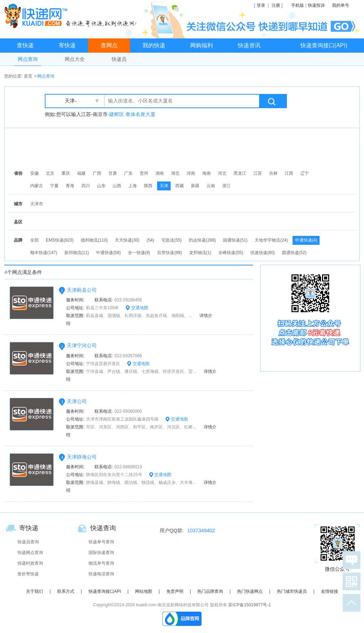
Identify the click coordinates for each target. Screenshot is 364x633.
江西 (289, 173)
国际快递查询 (101, 553)
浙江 (226, 186)
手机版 (298, 5)
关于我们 (34, 591)
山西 (117, 186)
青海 (70, 186)
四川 (86, 186)
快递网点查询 (30, 553)
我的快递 (154, 45)
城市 (18, 204)
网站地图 (144, 591)
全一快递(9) (139, 253)
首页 (28, 76)
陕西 (148, 186)
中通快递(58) (108, 253)
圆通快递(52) (294, 253)
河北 (222, 173)
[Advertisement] (184, 148)
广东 (128, 173)
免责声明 (175, 591)
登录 (261, 5)
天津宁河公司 (82, 345)
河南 (191, 173)
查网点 (109, 45)
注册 (276, 5)
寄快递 (67, 45)
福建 (81, 173)
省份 (18, 173)
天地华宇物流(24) (271, 240)
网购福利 (202, 45)
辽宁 (305, 173)
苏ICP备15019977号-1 (250, 605)
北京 (50, 173)
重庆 (66, 173)
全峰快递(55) (231, 253)
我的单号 (341, 5)
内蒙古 (37, 186)
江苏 (258, 173)
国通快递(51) (235, 240)
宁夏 (54, 186)
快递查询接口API (105, 591)
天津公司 (77, 401)
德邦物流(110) (94, 240)
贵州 (144, 173)
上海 (133, 186)
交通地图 (137, 308)
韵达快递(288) (202, 240)
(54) (150, 240)
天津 (164, 186)
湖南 (160, 173)
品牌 (18, 240)
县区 (18, 222)
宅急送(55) (172, 240)
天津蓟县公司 (82, 290)
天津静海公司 (82, 457)
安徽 (34, 173)
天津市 (37, 204)
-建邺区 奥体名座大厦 (132, 114)
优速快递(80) (263, 253)
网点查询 (28, 59)
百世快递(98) (169, 253)
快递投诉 (316, 5)
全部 (34, 240)
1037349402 (201, 531)
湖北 (175, 173)
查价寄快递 (28, 574)
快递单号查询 (101, 542)
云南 (211, 186)
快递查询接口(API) (324, 45)
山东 (101, 186)
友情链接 (330, 591)
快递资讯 (249, 45)
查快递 (25, 45)
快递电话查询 (101, 574)
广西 (97, 173)
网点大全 (75, 59)
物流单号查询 (101, 563)
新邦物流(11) (77, 253)
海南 (207, 173)
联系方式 (66, 591)
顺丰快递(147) (44, 253)
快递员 (119, 59)
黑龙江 (240, 173)
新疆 (195, 186)
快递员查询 (28, 542)
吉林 (273, 173)
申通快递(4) (306, 240)
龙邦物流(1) (200, 253)
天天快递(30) (127, 240)
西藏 (180, 186)
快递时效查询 (30, 563)
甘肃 (113, 173)
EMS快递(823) (60, 240)
